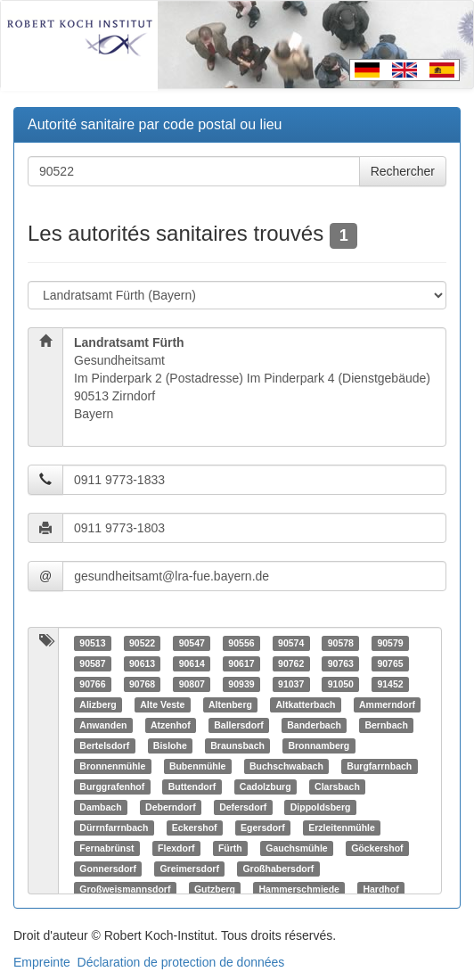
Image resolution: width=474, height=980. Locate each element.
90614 (192, 663)
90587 (92, 663)
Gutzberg (215, 889)
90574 (291, 643)
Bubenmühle (198, 766)
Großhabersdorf (278, 869)
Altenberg (230, 704)
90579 (390, 643)
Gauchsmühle (296, 848)
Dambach (100, 807)
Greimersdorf (189, 869)
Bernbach (386, 725)
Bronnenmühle (112, 766)
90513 (92, 643)
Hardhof (380, 889)
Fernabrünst (106, 848)
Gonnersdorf (108, 869)
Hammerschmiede (298, 889)
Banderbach (314, 725)
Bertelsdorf (104, 745)
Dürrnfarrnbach (114, 828)
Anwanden (103, 725)
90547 (192, 643)
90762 (291, 663)
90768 (142, 684)
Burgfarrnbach (379, 766)
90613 (142, 663)
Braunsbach (237, 745)
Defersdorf (243, 807)
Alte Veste (162, 704)
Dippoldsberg (321, 807)
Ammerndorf (387, 704)
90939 (241, 684)
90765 (390, 663)
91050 (341, 684)
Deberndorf (171, 807)
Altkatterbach (305, 704)
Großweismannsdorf (125, 889)
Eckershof (195, 828)
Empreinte (42, 962)
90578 (341, 643)
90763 (341, 663)
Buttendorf (192, 786)
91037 (291, 684)
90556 (241, 643)
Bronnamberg (319, 745)
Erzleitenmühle (342, 828)
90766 (92, 684)
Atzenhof (171, 725)
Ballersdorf (238, 725)
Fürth (230, 848)
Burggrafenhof (112, 786)
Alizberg (98, 704)
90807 (192, 684)
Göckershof (377, 848)
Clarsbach (337, 786)
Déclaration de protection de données (181, 962)
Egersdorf (263, 828)
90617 (241, 663)
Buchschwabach (286, 766)
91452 (390, 684)
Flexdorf (176, 848)
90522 (142, 643)
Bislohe (170, 745)
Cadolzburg (266, 786)
